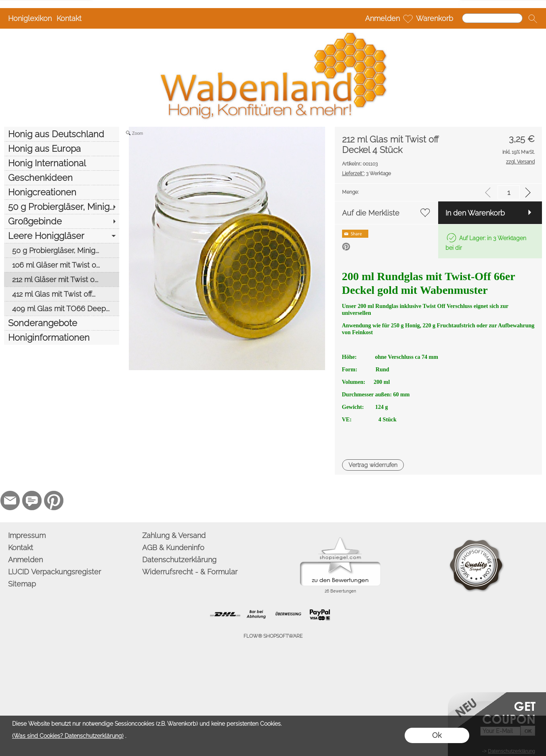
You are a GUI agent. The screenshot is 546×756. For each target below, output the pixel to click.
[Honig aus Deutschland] (62, 134)
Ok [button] (437, 735)
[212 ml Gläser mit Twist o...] (62, 279)
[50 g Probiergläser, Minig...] (62, 207)
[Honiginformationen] (62, 337)
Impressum (27, 535)
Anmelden (382, 18)
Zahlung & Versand (174, 535)
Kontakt (69, 18)
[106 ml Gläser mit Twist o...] (62, 265)
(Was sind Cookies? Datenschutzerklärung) (68, 736)
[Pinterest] (54, 501)
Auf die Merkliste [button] (371, 213)
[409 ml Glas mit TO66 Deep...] (62, 308)
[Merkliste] (408, 19)
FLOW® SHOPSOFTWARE (273, 636)
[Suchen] (492, 18)
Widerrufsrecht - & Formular (190, 572)
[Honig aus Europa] (62, 149)
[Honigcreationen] (62, 192)
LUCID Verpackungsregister (55, 572)
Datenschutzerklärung (179, 560)
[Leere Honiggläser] (62, 236)
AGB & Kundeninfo (173, 548)
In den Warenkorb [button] (475, 213)
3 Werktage (366, 174)
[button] (533, 19)
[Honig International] (62, 163)
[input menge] (509, 192)
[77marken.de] (32, 501)
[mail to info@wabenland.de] (10, 501)
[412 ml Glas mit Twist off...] (62, 294)
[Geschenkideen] (62, 178)
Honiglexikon (30, 18)
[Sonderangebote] (62, 323)
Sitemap (22, 584)
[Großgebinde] (62, 221)
